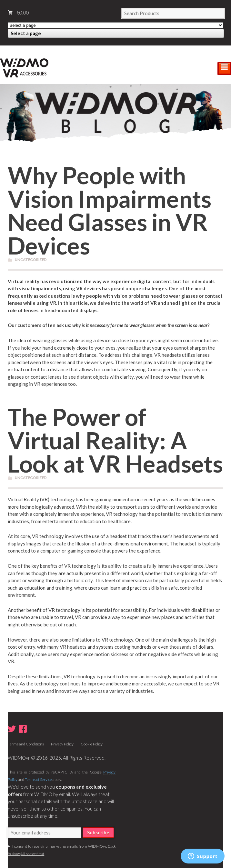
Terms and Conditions (26, 744)
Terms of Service (38, 779)
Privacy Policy (62, 744)
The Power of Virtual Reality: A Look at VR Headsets (115, 440)
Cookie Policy (92, 744)
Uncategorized (31, 259)
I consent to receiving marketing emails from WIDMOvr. (62, 850)
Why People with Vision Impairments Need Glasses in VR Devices (110, 210)
